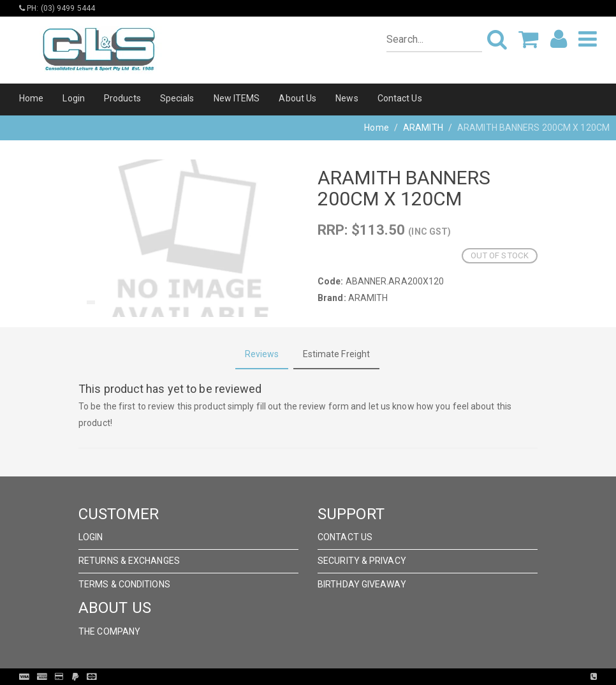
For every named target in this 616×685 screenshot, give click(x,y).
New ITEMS (237, 98)
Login (74, 98)
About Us (297, 98)
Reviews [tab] (262, 354)
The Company (109, 631)
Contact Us (400, 98)
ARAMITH (423, 128)
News (347, 98)
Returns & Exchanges (129, 561)
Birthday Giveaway (362, 584)
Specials (177, 98)
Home (31, 98)
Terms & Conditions (124, 584)
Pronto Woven (334, 677)
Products (122, 98)
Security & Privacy (362, 561)
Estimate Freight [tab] (337, 354)
